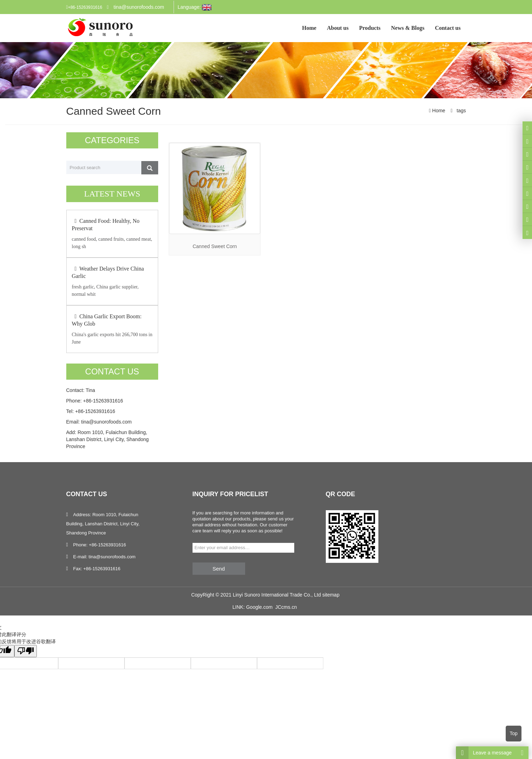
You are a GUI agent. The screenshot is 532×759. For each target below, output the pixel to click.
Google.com (259, 607)
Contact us (448, 28)
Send (219, 569)
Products (370, 28)
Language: (194, 7)
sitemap (331, 595)
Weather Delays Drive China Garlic (108, 272)
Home (309, 28)
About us (338, 28)
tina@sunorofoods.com (139, 7)
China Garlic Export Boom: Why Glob (107, 320)
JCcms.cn (286, 607)
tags (460, 111)
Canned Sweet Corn (215, 246)
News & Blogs (408, 28)
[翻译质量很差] (26, 651)
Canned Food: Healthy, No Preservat (106, 225)
